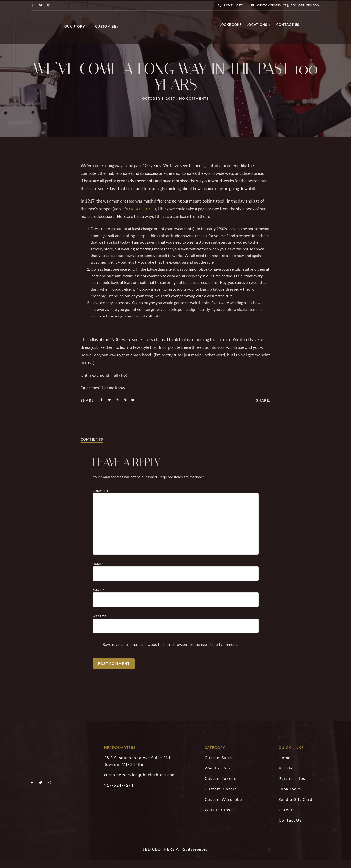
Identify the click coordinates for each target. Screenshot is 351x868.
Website (100, 650)
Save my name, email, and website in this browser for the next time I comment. (170, 679)
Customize (107, 26)
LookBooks (231, 26)
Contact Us (288, 26)
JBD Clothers (159, 857)
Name (98, 598)
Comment (102, 525)
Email (99, 624)
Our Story (75, 26)
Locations (258, 26)
